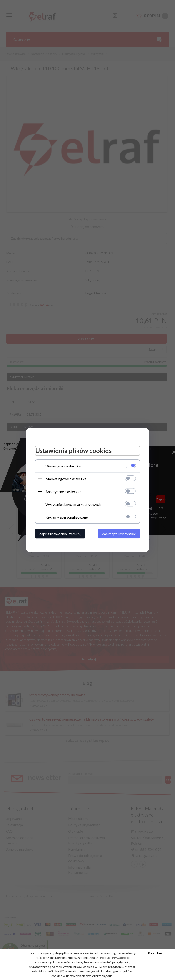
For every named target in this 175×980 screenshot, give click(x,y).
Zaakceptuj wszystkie (119, 534)
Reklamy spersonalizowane (67, 517)
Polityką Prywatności (115, 958)
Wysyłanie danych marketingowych (73, 504)
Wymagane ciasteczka (63, 466)
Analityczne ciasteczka (63, 491)
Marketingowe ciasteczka (66, 479)
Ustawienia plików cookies (73, 451)
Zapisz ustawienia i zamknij (60, 534)
